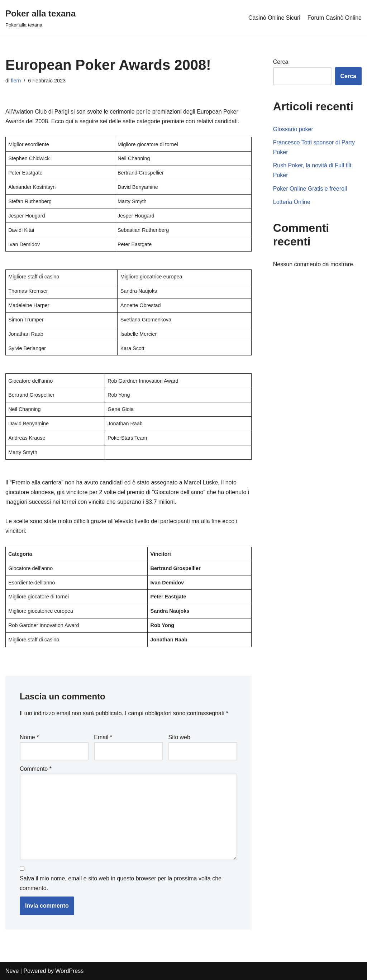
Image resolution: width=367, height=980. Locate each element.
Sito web (179, 737)
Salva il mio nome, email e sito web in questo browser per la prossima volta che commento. (121, 883)
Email (103, 737)
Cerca (281, 62)
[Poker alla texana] (40, 18)
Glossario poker (293, 129)
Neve (12, 971)
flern (16, 81)
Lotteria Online (292, 202)
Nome (29, 737)
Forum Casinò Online (335, 18)
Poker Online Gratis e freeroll (310, 189)
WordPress (69, 971)
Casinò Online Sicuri (274, 18)
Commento (36, 769)
